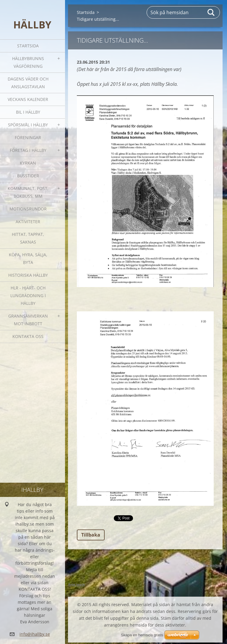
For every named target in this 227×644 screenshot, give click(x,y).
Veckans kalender (28, 99)
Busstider (28, 176)
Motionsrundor (28, 209)
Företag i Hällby (28, 150)
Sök (211, 12)
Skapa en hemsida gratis (142, 635)
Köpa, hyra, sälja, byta (28, 259)
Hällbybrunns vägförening (28, 62)
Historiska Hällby (28, 275)
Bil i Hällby (28, 112)
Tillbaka (91, 535)
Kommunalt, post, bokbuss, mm (28, 192)
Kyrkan (28, 163)
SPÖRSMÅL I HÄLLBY (28, 125)
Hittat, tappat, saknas (28, 238)
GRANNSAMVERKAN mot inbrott (28, 320)
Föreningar (28, 137)
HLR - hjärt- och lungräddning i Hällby (28, 296)
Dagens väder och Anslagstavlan (28, 83)
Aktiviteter (28, 222)
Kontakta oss (28, 336)
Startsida (28, 46)
